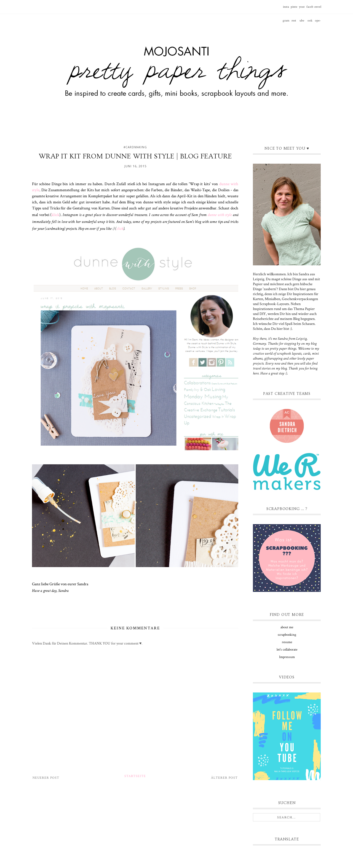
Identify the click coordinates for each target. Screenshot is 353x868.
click (120, 228)
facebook (310, 9)
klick (55, 215)
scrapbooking (287, 635)
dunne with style (220, 215)
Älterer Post (224, 778)
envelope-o (318, 9)
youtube (302, 9)
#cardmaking (135, 147)
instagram (286, 9)
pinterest (294, 9)
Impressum (287, 657)
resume (287, 642)
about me (287, 627)
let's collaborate (287, 650)
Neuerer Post (46, 778)
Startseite (135, 776)
